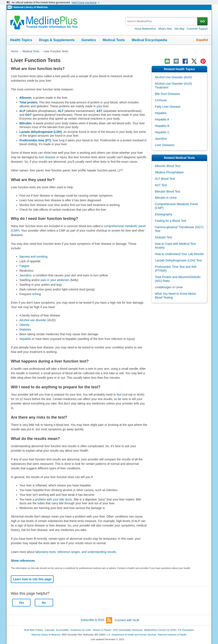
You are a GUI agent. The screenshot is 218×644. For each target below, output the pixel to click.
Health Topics (21, 40)
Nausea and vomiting (33, 257)
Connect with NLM (127, 620)
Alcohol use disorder (33, 320)
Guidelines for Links (81, 630)
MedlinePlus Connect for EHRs (160, 630)
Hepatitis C (162, 132)
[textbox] (162, 21)
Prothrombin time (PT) (35, 140)
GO (202, 21)
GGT (28, 115)
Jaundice (25, 275)
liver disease (47, 157)
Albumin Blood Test (168, 166)
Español (202, 40)
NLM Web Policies (33, 630)
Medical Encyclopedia (149, 40)
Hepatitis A (162, 119)
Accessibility (62, 630)
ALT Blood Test (165, 179)
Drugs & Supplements (57, 40)
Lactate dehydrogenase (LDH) (41, 132)
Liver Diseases (165, 145)
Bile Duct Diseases (167, 94)
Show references (23, 561)
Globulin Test (163, 237)
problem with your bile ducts (54, 499)
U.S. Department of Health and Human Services (131, 635)
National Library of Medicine (31, 7)
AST (99, 111)
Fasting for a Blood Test (171, 221)
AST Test (161, 185)
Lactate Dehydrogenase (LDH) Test (178, 260)
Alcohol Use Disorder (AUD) (173, 77)
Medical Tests (114, 40)
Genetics (89, 40)
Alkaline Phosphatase (169, 172)
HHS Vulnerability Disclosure (128, 630)
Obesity (24, 325)
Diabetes (25, 329)
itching (36, 294)
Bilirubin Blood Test (168, 191)
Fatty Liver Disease (168, 107)
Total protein (28, 102)
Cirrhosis (161, 100)
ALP (22, 111)
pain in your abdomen (55, 280)
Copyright (50, 630)
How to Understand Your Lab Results (179, 254)
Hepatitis (25, 339)
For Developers (186, 630)
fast (119, 395)
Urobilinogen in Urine (169, 287)
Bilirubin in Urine (166, 198)
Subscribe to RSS (96, 620)
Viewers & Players (102, 630)
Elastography (164, 214)
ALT (61, 111)
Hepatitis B (162, 126)
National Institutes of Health (172, 635)
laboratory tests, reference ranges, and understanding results (76, 552)
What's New (165, 29)
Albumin (25, 98)
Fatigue (24, 266)
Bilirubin (25, 123)
